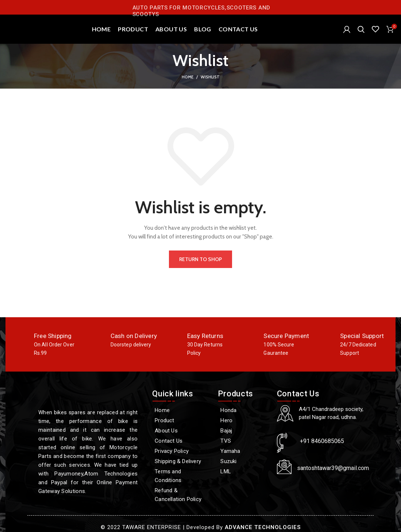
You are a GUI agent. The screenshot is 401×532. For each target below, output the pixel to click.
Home (188, 77)
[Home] (181, 410)
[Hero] (244, 420)
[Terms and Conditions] (181, 476)
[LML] (244, 471)
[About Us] (181, 431)
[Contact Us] (181, 441)
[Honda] (244, 410)
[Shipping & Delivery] (181, 461)
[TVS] (244, 441)
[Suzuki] (244, 461)
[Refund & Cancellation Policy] (181, 495)
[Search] (361, 29)
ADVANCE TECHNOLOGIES (263, 527)
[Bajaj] (244, 431)
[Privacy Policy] (181, 451)
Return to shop (200, 259)
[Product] (181, 420)
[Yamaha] (244, 451)
